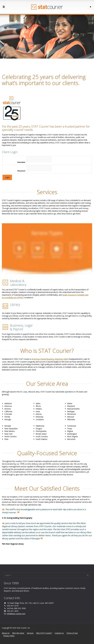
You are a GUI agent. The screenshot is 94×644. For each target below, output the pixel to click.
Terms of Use (72, 633)
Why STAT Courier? (44, 633)
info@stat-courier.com (16, 614)
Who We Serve (18, 633)
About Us (6, 633)
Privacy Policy (9, 636)
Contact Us (59, 633)
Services (30, 633)
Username (21, 162)
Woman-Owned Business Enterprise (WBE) (51, 359)
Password (21, 171)
